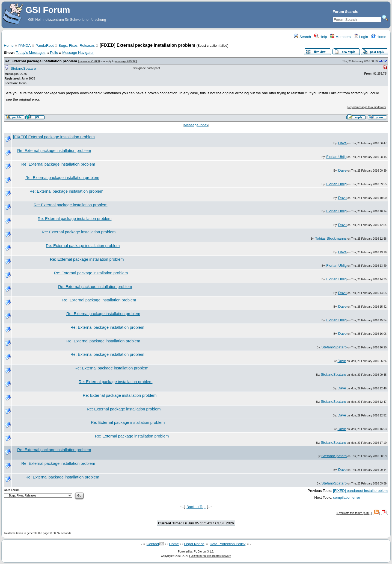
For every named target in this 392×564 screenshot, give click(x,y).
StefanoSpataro (23, 68)
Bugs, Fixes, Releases (77, 45)
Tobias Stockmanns (331, 238)
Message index (196, 125)
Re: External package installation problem (41, 61)
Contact (153, 544)
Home (379, 37)
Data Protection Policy (228, 544)
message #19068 (89, 61)
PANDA (24, 45)
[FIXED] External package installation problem (54, 137)
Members (340, 37)
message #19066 (126, 61)
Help (321, 37)
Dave (342, 143)
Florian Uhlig (336, 157)
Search (302, 37)
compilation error (347, 497)
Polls (54, 53)
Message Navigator (78, 53)
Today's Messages (30, 53)
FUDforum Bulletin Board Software (210, 556)
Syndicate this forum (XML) (354, 513)
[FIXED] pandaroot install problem (360, 491)
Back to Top (196, 507)
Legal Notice (194, 544)
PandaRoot (45, 45)
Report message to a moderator (367, 107)
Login (361, 37)
